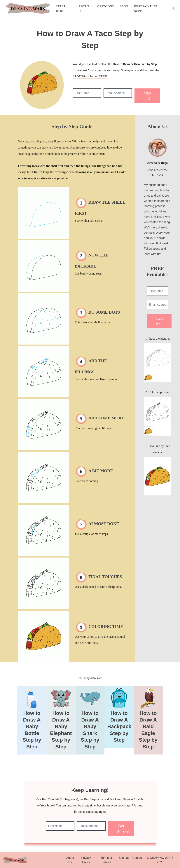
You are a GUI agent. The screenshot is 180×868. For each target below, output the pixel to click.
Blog (124, 6)
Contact (138, 858)
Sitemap (124, 858)
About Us (84, 9)
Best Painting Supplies (146, 9)
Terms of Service (106, 860)
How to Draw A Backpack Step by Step (119, 727)
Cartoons (105, 6)
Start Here (61, 9)
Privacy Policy (86, 860)
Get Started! (124, 829)
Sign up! (147, 96)
